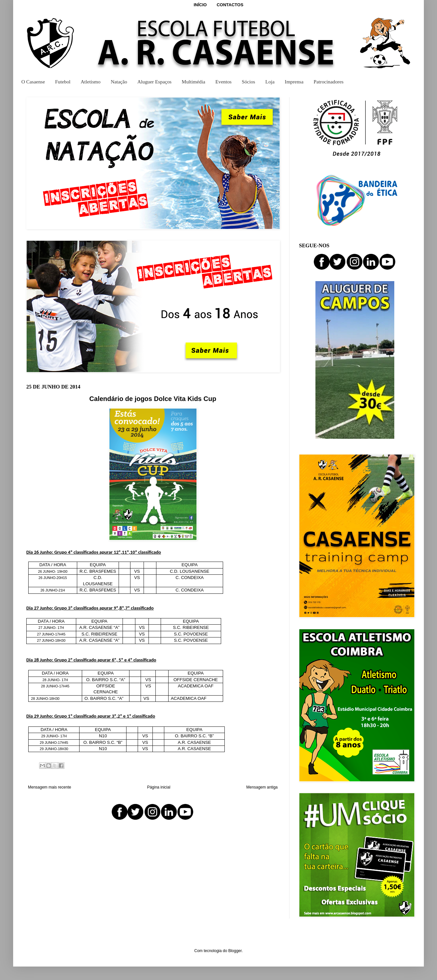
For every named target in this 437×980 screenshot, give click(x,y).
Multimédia (193, 82)
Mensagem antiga (262, 787)
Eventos (223, 82)
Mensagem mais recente (49, 787)
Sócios (249, 82)
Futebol (63, 82)
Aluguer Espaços (154, 82)
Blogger (235, 951)
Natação (119, 82)
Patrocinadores (329, 82)
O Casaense (33, 82)
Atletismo (91, 82)
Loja (270, 82)
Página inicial (159, 787)
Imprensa (294, 82)
